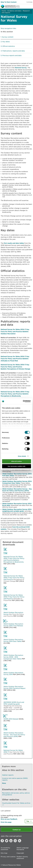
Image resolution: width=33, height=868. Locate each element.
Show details (22, 456)
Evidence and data (14, 11)
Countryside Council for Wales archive (16, 804)
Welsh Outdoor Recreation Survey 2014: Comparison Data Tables (17, 482)
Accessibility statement (5, 849)
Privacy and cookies (8, 857)
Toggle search (26, 6)
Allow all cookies (16, 461)
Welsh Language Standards (23, 849)
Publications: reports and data (14, 51)
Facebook (2, 841)
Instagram (15, 841)
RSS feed (20, 841)
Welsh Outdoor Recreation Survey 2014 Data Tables (13, 640)
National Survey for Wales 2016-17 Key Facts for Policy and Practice (14, 578)
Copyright (20, 853)
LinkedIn (11, 841)
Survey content (8, 37)
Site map (4, 853)
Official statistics (9, 46)
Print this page (6, 822)
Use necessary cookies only (16, 466)
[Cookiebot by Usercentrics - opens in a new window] (26, 401)
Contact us (17, 830)
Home (4, 11)
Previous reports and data (12, 55)
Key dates (6, 42)
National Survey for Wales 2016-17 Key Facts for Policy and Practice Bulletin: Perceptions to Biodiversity (15, 394)
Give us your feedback (9, 819)
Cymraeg (29, 2)
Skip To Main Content (9, 2)
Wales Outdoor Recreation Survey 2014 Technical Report (14, 687)
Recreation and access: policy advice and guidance (16, 794)
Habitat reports (8, 775)
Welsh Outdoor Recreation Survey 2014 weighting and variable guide (17, 510)
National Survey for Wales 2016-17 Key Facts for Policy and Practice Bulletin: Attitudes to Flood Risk (15, 359)
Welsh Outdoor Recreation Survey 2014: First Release (13, 625)
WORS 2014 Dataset (11, 719)
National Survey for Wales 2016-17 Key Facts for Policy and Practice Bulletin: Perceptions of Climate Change (15, 367)
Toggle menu (31, 6)
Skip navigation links (8, 28)
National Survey (21, 68)
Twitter (7, 841)
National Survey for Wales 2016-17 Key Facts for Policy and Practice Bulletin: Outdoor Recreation (15, 331)
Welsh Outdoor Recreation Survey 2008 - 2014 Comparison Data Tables (13, 657)
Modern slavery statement (22, 857)
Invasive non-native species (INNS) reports (15, 779)
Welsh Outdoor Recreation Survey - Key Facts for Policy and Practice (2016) (14, 735)
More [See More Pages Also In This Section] (4, 783)
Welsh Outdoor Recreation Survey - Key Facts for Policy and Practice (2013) (17, 490)
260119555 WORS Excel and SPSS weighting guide (14, 703)
